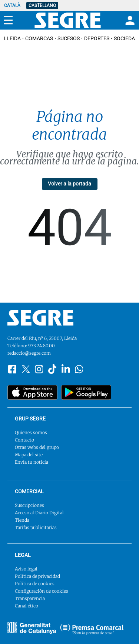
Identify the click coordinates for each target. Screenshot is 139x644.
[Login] (129, 20)
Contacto (24, 440)
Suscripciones (29, 505)
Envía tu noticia (32, 462)
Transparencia (30, 598)
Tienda (22, 520)
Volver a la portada (69, 184)
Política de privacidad (37, 576)
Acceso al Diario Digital (39, 513)
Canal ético (27, 606)
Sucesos (69, 38)
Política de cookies (35, 584)
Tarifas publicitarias (36, 527)
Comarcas (39, 38)
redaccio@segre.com (29, 353)
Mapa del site (29, 455)
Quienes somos (31, 432)
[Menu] (8, 20)
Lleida (12, 38)
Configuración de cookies (42, 591)
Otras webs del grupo (37, 447)
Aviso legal (26, 569)
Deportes (97, 38)
